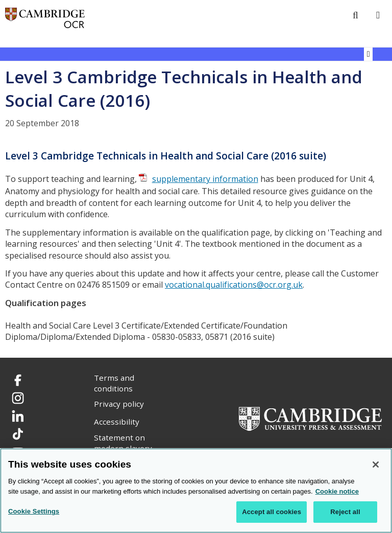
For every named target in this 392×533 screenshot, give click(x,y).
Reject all (345, 512)
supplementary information (205, 179)
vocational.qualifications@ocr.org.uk (234, 285)
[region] (196, 491)
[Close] (376, 465)
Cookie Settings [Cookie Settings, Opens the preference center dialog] (34, 511)
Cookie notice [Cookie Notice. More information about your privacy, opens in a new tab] (337, 491)
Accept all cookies (272, 512)
